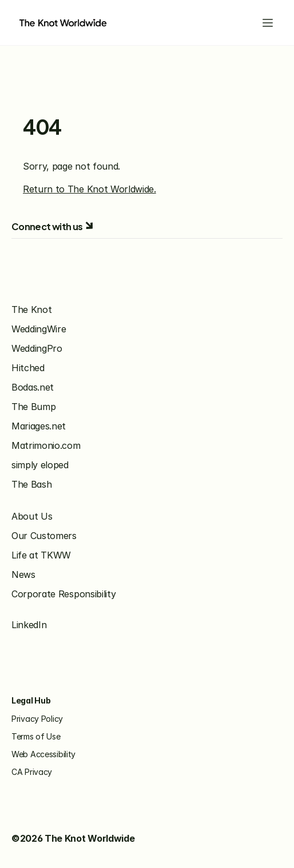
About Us (32, 516)
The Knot (31, 310)
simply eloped (40, 465)
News (23, 574)
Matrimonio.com (46, 445)
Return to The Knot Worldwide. (90, 189)
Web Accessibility (43, 754)
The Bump (33, 407)
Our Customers (44, 536)
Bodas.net (33, 387)
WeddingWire (39, 329)
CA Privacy (32, 772)
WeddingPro (37, 348)
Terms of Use (36, 736)
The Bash (31, 484)
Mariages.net (39, 426)
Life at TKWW (41, 555)
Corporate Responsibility (63, 594)
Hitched (28, 368)
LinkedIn (29, 625)
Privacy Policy (37, 719)
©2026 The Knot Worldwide (73, 838)
